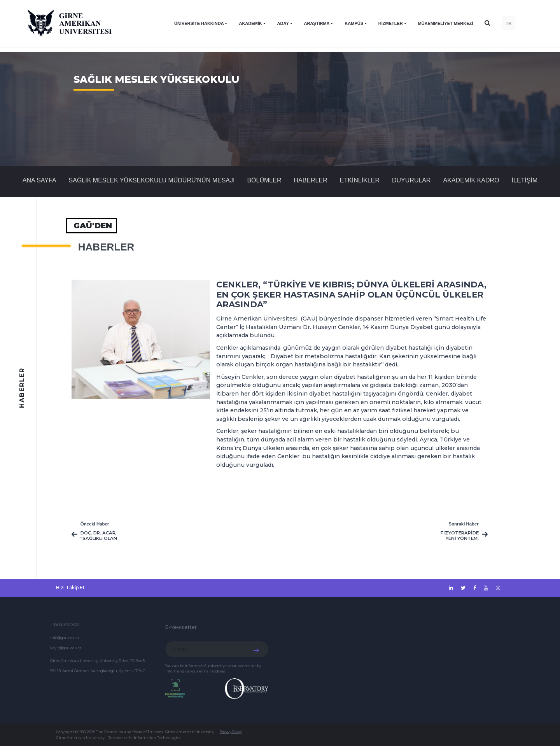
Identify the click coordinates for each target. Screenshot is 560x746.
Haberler (310, 180)
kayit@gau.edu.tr (66, 648)
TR (508, 23)
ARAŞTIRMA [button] (317, 23)
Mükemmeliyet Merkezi (446, 23)
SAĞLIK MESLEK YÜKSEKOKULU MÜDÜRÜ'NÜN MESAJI (152, 180)
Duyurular (411, 180)
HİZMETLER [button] (391, 23)
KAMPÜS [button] (354, 23)
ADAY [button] (283, 23)
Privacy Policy (231, 732)
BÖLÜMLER (264, 180)
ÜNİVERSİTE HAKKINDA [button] (199, 23)
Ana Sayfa (39, 180)
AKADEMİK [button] (250, 23)
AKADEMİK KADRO (471, 180)
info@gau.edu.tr (65, 638)
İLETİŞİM (525, 180)
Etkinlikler (360, 180)
